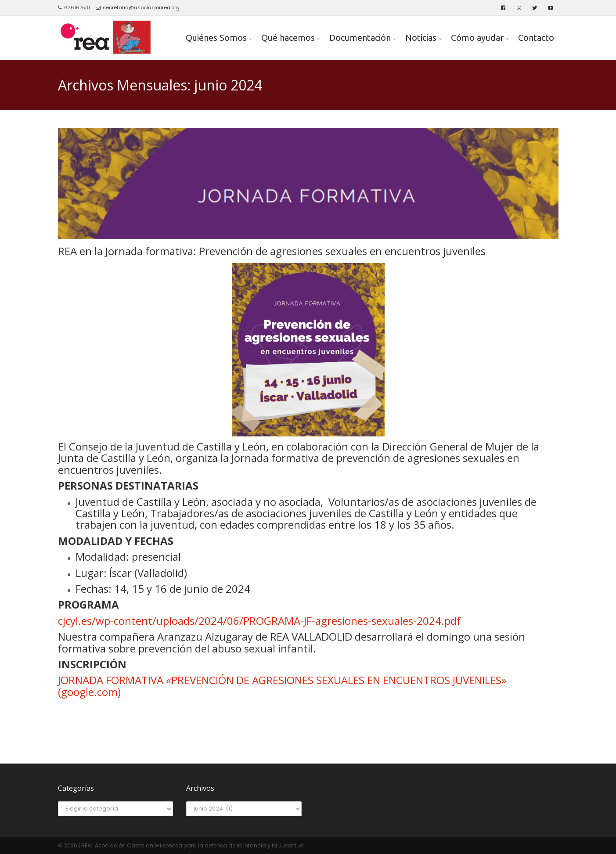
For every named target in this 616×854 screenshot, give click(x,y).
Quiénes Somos (216, 38)
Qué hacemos (288, 38)
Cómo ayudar (477, 38)
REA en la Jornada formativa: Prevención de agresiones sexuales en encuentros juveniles (272, 251)
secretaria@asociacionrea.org (138, 7)
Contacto (536, 38)
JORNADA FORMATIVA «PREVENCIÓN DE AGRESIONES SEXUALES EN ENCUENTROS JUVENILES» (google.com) (282, 686)
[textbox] (308, 513)
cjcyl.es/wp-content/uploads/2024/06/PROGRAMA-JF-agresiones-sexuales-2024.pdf (259, 621)
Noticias (421, 38)
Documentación (360, 38)
